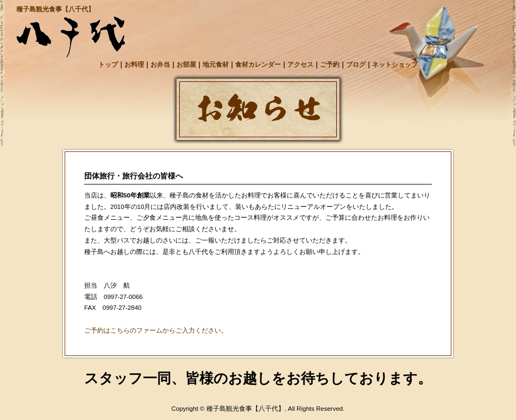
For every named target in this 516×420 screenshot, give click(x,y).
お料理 (134, 65)
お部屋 (186, 65)
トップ (108, 65)
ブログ (356, 65)
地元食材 (216, 65)
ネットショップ (395, 65)
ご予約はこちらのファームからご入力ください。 (156, 330)
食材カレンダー (258, 65)
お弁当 (160, 65)
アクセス (300, 65)
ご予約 (330, 65)
